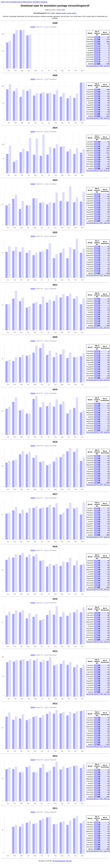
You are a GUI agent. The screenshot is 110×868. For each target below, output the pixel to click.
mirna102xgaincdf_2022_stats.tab (98, 275)
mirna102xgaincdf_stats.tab (62, 861)
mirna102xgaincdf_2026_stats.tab (98, 66)
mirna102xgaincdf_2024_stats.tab (98, 171)
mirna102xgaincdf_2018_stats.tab (98, 485)
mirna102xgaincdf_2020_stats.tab (98, 380)
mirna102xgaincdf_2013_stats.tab (98, 747)
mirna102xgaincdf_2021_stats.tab (98, 328)
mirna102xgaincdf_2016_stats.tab (98, 590)
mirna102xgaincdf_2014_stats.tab (98, 694)
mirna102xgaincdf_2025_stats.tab (98, 118)
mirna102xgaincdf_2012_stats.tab (98, 799)
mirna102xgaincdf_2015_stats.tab (98, 642)
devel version (72, 13)
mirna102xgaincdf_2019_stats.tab (98, 432)
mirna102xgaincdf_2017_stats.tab (98, 537)
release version (61, 13)
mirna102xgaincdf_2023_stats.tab (98, 223)
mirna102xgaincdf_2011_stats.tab (98, 851)
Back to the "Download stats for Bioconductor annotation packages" (24, 2)
